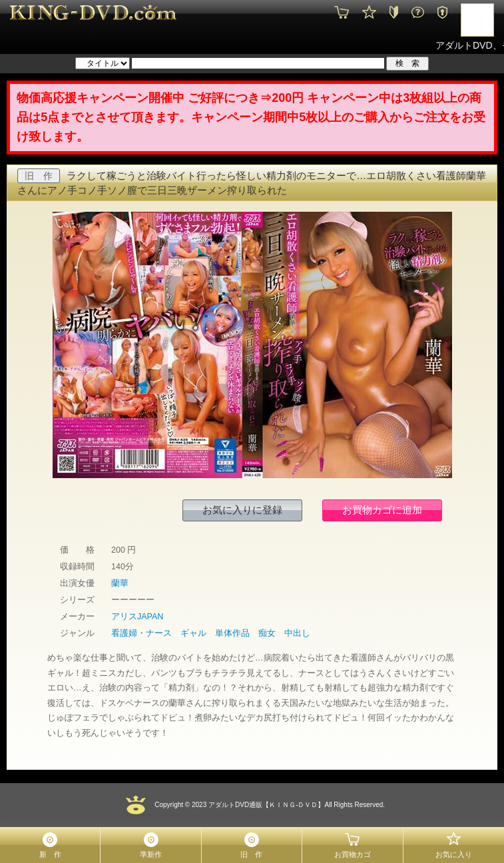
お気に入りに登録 (242, 510)
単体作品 (232, 633)
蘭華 (120, 583)
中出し (297, 633)
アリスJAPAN (137, 617)
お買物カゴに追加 (382, 510)
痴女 (267, 633)
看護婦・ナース (141, 633)
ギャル (193, 633)
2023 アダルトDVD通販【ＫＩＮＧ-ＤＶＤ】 (257, 805)
